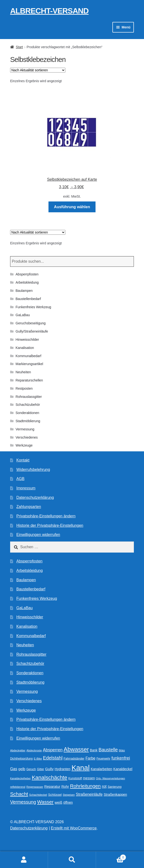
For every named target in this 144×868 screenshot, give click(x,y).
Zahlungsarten (29, 507)
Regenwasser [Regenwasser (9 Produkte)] (35, 787)
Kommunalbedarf (29, 356)
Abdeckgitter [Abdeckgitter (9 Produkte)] (18, 750)
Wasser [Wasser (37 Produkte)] (45, 802)
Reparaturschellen (29, 380)
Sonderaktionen (27, 413)
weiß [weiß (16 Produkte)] (59, 802)
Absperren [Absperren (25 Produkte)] (53, 750)
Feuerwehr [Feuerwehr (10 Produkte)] (103, 759)
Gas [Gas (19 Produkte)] (14, 769)
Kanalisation (25, 348)
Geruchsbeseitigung (31, 323)
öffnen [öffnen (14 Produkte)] (68, 802)
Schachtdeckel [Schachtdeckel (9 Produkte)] (38, 795)
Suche (72, 860)
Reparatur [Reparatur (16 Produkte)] (52, 786)
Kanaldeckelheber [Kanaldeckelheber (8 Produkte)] (20, 778)
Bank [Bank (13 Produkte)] (94, 750)
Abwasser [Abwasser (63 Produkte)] (76, 749)
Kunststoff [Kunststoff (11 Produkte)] (75, 778)
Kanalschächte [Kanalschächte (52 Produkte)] (50, 778)
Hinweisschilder (27, 340)
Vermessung (25, 429)
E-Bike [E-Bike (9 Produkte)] (38, 759)
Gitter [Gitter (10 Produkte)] (40, 769)
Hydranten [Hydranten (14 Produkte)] (63, 769)
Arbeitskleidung (27, 282)
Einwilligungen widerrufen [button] (38, 535)
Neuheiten (23, 372)
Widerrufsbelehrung (33, 470)
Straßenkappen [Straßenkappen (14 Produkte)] (115, 795)
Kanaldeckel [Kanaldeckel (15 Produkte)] (123, 769)
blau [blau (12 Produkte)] (122, 750)
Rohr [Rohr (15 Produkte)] (65, 787)
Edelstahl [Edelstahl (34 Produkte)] (53, 758)
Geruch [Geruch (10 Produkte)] (31, 769)
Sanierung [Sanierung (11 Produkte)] (115, 787)
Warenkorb (111, 857)
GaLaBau (23, 315)
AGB (21, 479)
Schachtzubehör (28, 405)
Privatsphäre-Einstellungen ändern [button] (46, 516)
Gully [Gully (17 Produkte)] (49, 769)
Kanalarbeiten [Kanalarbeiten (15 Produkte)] (101, 769)
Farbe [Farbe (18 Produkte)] (90, 758)
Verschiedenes (27, 437)
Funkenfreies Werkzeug (34, 307)
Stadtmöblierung (28, 421)
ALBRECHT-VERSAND (49, 11)
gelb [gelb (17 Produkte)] (22, 769)
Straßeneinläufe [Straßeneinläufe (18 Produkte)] (89, 794)
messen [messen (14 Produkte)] (89, 778)
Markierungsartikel (29, 364)
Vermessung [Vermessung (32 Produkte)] (23, 802)
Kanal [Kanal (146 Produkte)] (80, 768)
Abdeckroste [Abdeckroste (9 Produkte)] (34, 750)
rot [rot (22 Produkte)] (104, 786)
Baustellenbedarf (28, 299)
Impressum (26, 488)
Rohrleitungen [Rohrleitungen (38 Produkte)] (85, 786)
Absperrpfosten (27, 274)
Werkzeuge (24, 445)
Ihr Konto (24, 860)
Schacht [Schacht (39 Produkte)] (19, 794)
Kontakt (23, 460)
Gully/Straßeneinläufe (32, 331)
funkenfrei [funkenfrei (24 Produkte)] (121, 758)
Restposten (24, 388)
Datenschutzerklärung (35, 497)
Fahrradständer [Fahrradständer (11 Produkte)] (74, 759)
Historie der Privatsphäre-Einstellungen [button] (50, 525)
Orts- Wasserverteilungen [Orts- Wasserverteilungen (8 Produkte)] (110, 778)
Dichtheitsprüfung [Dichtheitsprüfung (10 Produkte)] (21, 759)
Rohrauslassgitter (29, 397)
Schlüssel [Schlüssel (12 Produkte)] (55, 795)
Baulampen (24, 291)
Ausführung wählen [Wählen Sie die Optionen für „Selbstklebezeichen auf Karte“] (72, 207)
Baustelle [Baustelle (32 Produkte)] (108, 750)
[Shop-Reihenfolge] (38, 70)
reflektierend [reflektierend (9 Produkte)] (18, 787)
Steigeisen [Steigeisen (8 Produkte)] (69, 795)
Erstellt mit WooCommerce (74, 828)
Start (19, 47)
